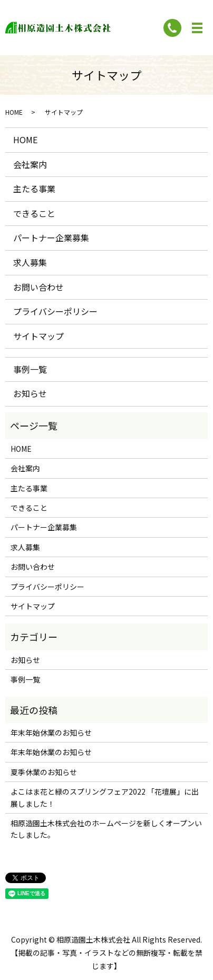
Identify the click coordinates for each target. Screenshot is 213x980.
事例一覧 (30, 369)
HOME (14, 112)
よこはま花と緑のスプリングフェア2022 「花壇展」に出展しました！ (105, 797)
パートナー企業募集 (51, 237)
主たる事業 (34, 189)
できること (34, 213)
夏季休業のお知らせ (44, 772)
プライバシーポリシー (55, 311)
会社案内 (30, 164)
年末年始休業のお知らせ (51, 732)
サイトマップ (38, 336)
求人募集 (30, 262)
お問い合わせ (38, 287)
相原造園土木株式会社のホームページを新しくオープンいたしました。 (106, 829)
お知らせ (30, 393)
